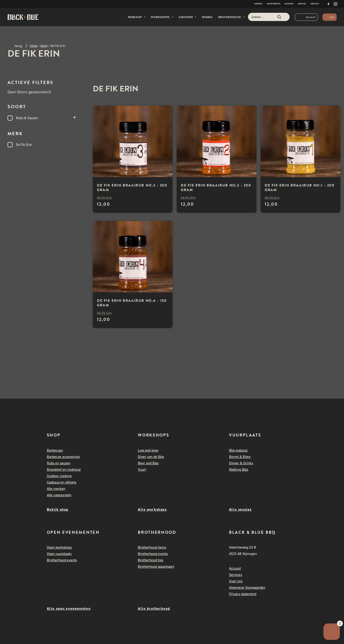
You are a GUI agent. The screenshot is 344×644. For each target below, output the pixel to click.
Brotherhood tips (151, 560)
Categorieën (273, 4)
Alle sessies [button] (240, 510)
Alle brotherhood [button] (154, 609)
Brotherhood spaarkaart (156, 567)
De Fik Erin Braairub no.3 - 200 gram (132, 188)
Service (302, 4)
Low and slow (148, 451)
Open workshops (59, 548)
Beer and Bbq (148, 463)
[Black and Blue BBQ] (23, 17)
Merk (44, 134)
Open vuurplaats (59, 554)
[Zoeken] (269, 17)
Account (289, 4)
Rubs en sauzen (59, 463)
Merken (258, 4)
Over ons (236, 581)
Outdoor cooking (59, 476)
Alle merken (56, 489)
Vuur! (142, 470)
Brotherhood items (152, 548)
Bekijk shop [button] (58, 510)
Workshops (162, 17)
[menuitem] (258, 4)
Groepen (188, 17)
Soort (44, 107)
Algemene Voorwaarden (247, 588)
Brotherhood (231, 17)
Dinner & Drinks (241, 463)
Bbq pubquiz (238, 451)
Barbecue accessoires (63, 457)
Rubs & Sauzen (27, 118)
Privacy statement (243, 594)
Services (236, 575)
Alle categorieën (59, 495)
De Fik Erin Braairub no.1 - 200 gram (300, 188)
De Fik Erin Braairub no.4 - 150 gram (132, 303)
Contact (315, 4)
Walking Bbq (239, 470)
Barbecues (55, 451)
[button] (328, 4)
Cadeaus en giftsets (62, 482)
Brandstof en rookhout (64, 470)
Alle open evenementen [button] (69, 609)
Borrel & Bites (240, 457)
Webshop (137, 17)
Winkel (207, 17)
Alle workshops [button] (152, 510)
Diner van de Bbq (151, 457)
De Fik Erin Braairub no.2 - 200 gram (216, 188)
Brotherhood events (62, 560)
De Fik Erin (24, 145)
